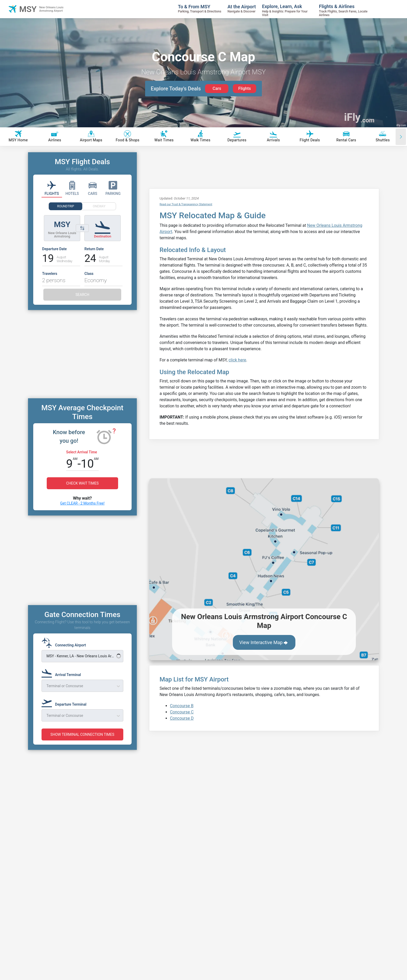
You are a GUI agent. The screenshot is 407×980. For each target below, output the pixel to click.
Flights (245, 88)
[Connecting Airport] (65, 643)
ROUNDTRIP (66, 206)
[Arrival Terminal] (63, 672)
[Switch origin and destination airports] (82, 228)
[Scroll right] (401, 137)
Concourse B (182, 706)
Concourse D (182, 718)
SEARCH (82, 295)
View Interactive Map (264, 643)
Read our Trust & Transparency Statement (186, 204)
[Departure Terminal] (66, 702)
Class (89, 274)
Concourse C (182, 712)
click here (237, 360)
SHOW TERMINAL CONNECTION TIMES (82, 734)
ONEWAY (99, 206)
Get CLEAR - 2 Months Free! (82, 503)
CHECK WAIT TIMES (82, 483)
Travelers (50, 274)
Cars (217, 88)
